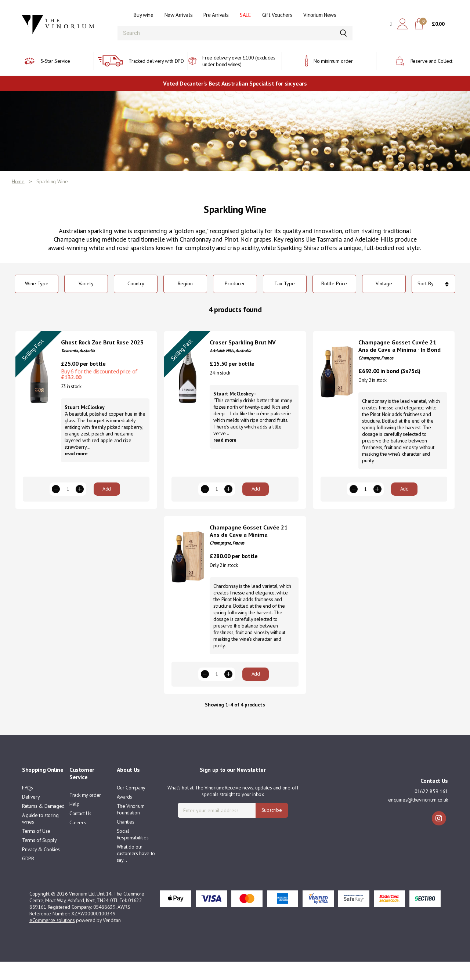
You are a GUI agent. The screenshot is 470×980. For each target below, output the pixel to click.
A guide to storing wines (40, 837)
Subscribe (272, 828)
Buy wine (143, 15)
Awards (124, 815)
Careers (78, 841)
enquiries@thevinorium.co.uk (418, 818)
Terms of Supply (39, 858)
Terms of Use (36, 849)
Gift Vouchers (277, 15)
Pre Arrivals (216, 15)
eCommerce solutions (52, 939)
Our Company (131, 806)
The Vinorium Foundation (131, 828)
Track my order (85, 813)
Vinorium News (320, 15)
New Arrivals (179, 15)
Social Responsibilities (133, 853)
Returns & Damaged (43, 824)
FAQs (28, 806)
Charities (126, 840)
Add (107, 498)
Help (75, 822)
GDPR (28, 877)
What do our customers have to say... (136, 872)
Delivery (31, 815)
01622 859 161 (431, 810)
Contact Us (80, 832)
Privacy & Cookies (41, 868)
